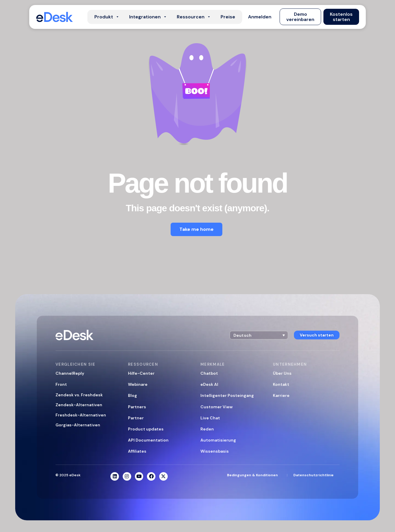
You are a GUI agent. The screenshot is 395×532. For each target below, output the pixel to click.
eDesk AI (209, 384)
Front (61, 384)
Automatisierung (218, 440)
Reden (207, 429)
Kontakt (281, 384)
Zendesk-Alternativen (79, 405)
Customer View (216, 407)
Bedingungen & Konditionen (252, 475)
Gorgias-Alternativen (78, 425)
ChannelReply (70, 373)
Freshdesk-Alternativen (81, 415)
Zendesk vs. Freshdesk (79, 395)
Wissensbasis (215, 451)
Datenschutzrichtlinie (313, 475)
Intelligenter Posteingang (227, 395)
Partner (136, 418)
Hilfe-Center (141, 373)
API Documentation (148, 440)
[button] (260, 17)
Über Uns (282, 373)
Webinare (138, 384)
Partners (137, 407)
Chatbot (209, 373)
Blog (132, 395)
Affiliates (137, 451)
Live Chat (210, 418)
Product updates (146, 429)
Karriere (281, 395)
